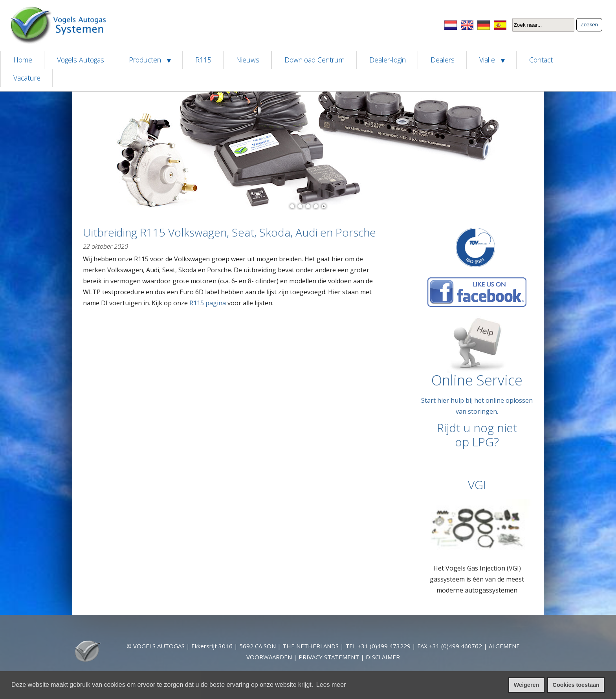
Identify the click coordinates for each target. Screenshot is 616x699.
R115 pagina (208, 303)
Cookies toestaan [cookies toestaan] (576, 685)
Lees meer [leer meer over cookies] (331, 685)
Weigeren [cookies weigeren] (527, 685)
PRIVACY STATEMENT (329, 657)
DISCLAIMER (383, 657)
